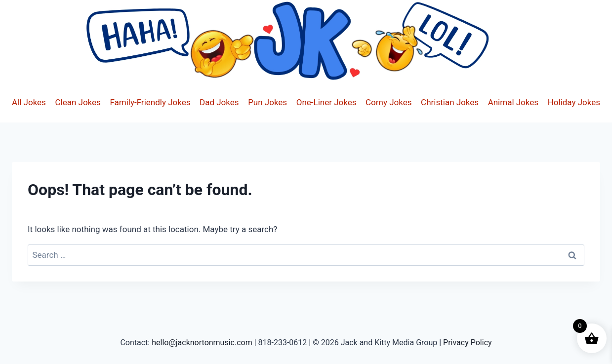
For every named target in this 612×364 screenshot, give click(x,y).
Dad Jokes (219, 102)
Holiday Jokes (574, 102)
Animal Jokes (513, 102)
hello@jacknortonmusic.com (202, 343)
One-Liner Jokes (326, 102)
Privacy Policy (468, 343)
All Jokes (29, 102)
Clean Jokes (78, 102)
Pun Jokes (267, 102)
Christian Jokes (450, 102)
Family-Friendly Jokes (150, 102)
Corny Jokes (388, 102)
